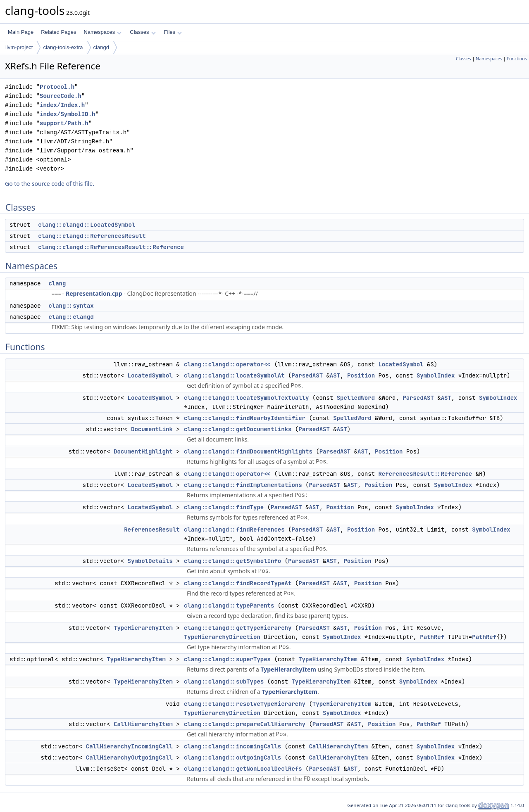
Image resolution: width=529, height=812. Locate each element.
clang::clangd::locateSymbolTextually (246, 398)
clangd (101, 47)
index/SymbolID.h (67, 114)
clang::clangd (71, 317)
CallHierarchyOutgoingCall (129, 757)
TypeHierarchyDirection (222, 637)
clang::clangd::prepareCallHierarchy (245, 724)
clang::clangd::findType (224, 507)
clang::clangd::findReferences (234, 529)
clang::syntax (71, 306)
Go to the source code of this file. (50, 184)
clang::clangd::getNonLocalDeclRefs (243, 769)
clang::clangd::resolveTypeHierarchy (245, 704)
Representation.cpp (94, 293)
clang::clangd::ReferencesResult (92, 236)
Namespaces (102, 32)
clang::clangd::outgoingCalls (232, 757)
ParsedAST (307, 375)
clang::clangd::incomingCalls (232, 746)
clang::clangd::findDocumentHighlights (248, 451)
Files (173, 32)
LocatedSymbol (401, 364)
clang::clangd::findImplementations (243, 485)
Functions (517, 59)
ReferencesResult (152, 529)
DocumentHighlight (143, 451)
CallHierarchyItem (143, 724)
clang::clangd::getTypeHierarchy (238, 628)
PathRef (432, 637)
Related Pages (58, 32)
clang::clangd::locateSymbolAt (234, 375)
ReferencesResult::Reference (425, 474)
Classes (143, 32)
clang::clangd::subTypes (224, 681)
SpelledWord (356, 398)
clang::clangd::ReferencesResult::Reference (111, 247)
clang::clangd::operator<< (227, 364)
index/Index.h (62, 105)
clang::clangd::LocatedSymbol (87, 225)
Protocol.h (57, 87)
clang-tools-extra (63, 47)
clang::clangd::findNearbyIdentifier (245, 418)
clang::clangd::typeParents (229, 605)
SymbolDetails (150, 561)
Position (361, 375)
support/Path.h (64, 123)
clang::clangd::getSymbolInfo (232, 561)
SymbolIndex (436, 375)
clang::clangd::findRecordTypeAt (238, 583)
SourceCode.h (61, 96)
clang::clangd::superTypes (227, 659)
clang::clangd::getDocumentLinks (238, 429)
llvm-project (19, 47)
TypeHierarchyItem (143, 628)
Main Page (21, 32)
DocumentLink (152, 429)
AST (335, 375)
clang (57, 283)
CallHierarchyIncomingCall (129, 746)
